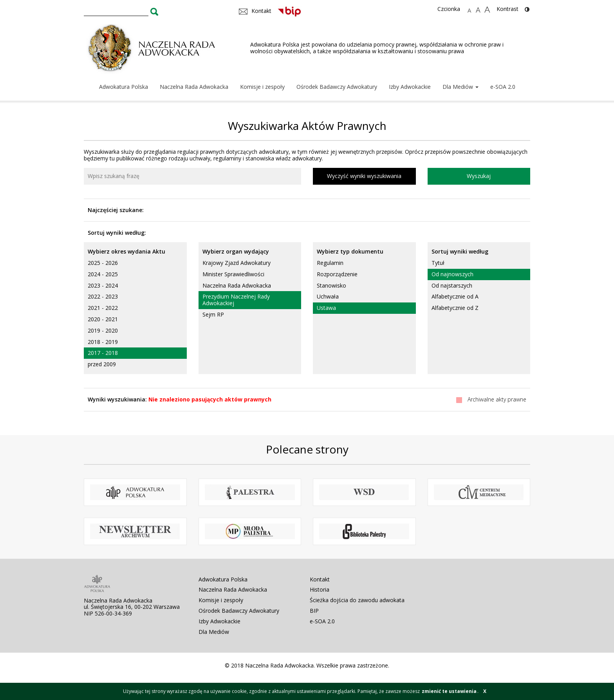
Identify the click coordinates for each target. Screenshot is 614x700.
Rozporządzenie (337, 274)
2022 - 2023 (103, 296)
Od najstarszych (452, 285)
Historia (320, 589)
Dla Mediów (460, 87)
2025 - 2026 (103, 263)
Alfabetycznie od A (455, 296)
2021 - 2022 (103, 308)
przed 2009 (102, 364)
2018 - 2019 (103, 342)
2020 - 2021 (103, 319)
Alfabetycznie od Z (455, 308)
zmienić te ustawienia (449, 691)
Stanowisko (331, 285)
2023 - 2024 (103, 285)
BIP (314, 611)
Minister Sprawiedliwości (233, 274)
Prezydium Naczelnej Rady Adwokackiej (236, 300)
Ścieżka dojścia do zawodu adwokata (357, 600)
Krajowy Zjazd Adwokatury (237, 263)
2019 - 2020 (103, 330)
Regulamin (330, 263)
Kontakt (320, 579)
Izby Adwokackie (410, 87)
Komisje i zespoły (262, 87)
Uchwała (328, 296)
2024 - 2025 (103, 274)
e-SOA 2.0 (503, 87)
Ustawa (326, 308)
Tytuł (438, 263)
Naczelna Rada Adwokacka (194, 87)
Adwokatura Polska (124, 87)
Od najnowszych (452, 274)
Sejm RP (213, 314)
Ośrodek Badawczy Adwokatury (337, 87)
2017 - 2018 (103, 353)
